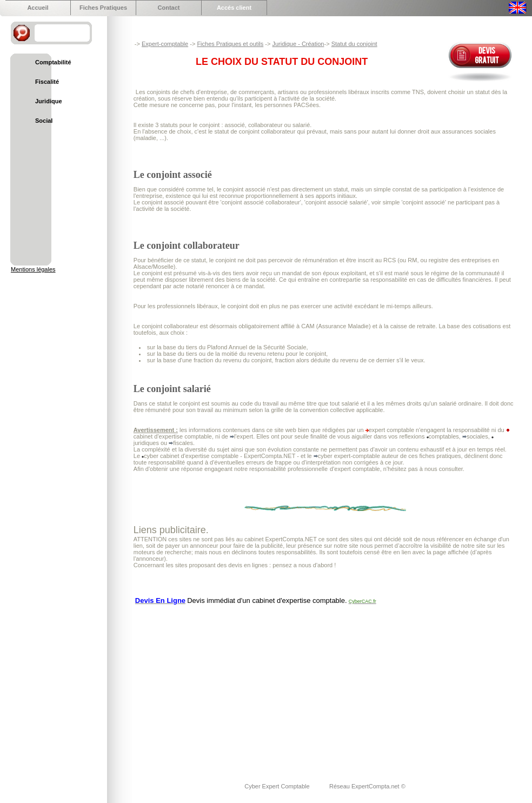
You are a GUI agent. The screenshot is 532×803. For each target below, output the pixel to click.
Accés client (234, 8)
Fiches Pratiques (103, 8)
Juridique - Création (298, 44)
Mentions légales (33, 269)
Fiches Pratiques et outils (230, 44)
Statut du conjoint (354, 44)
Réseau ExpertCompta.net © (367, 786)
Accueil (38, 8)
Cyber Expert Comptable (278, 786)
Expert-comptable (165, 44)
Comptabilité (53, 62)
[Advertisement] (275, 687)
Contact (169, 8)
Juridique (49, 101)
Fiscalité (47, 82)
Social (44, 121)
